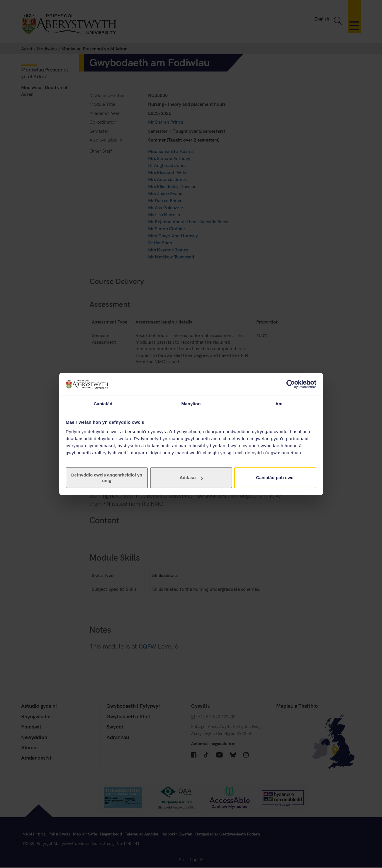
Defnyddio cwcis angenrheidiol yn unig (107, 478)
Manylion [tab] (191, 403)
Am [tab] (279, 403)
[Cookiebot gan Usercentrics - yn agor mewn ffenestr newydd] (291, 384)
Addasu (191, 478)
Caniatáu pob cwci (275, 478)
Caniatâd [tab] (103, 403)
